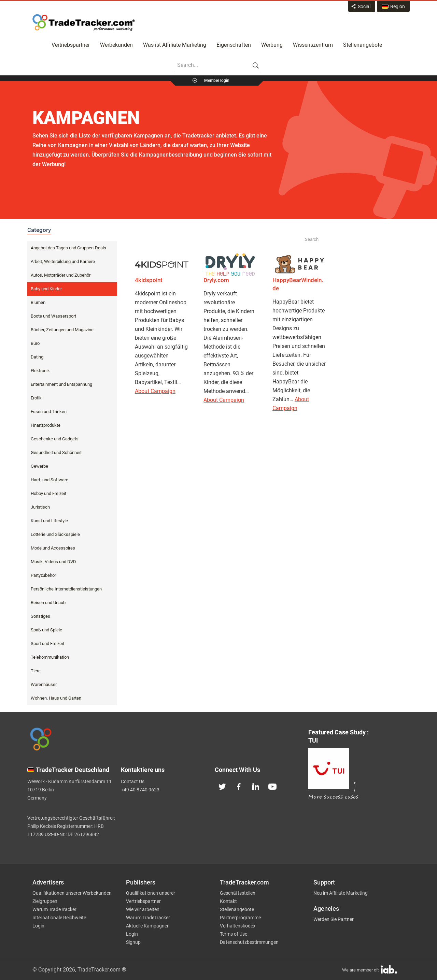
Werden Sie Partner (334, 919)
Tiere (36, 671)
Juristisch (40, 507)
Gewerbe (39, 466)
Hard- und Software (50, 480)
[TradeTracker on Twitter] (222, 786)
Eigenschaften (234, 45)
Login (38, 926)
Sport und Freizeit (47, 643)
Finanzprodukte (46, 425)
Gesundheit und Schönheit (56, 452)
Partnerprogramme (240, 918)
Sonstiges (40, 616)
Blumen (38, 302)
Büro (35, 343)
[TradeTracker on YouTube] (272, 786)
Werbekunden (116, 45)
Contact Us (133, 781)
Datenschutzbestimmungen (249, 942)
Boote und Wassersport (53, 316)
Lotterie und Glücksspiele (55, 534)
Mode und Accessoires (53, 548)
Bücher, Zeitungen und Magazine (62, 330)
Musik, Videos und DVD (53, 562)
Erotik (36, 398)
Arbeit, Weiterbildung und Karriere (63, 261)
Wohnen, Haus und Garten (56, 698)
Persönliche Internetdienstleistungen (66, 589)
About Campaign (155, 391)
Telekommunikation (50, 657)
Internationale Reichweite (59, 918)
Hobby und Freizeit (48, 493)
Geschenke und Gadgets (55, 439)
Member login (217, 81)
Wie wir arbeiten (143, 909)
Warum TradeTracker (54, 909)
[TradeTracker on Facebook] (239, 786)
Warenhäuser (44, 684)
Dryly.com (216, 280)
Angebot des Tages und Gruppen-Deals (68, 248)
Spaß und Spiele (46, 630)
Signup (133, 942)
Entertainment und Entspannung (61, 384)
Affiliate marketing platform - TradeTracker (84, 23)
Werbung (272, 45)
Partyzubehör (43, 575)
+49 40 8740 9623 (140, 790)
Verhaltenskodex (238, 926)
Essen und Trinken (49, 412)
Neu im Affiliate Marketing (341, 893)
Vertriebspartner (71, 45)
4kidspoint (149, 280)
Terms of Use (234, 934)
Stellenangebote (363, 45)
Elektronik (40, 371)
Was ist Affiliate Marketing (175, 45)
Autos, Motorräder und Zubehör (61, 275)
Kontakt (228, 901)
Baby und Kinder (46, 289)
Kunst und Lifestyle (49, 521)
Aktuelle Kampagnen (148, 926)
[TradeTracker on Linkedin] (256, 786)
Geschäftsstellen (238, 893)
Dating (37, 357)
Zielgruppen (45, 901)
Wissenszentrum (313, 45)
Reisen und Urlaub (48, 603)
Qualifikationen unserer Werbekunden (72, 893)
